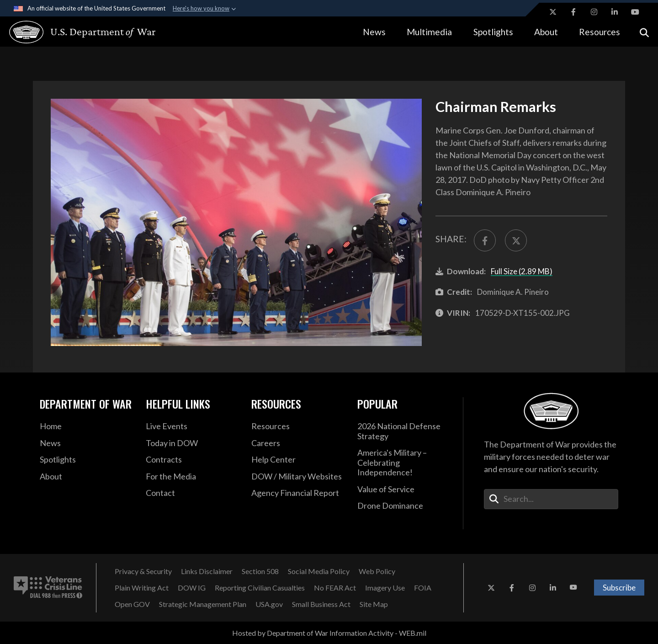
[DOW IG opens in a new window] (192, 588)
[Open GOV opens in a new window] (132, 604)
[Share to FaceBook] (485, 240)
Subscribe (619, 588)
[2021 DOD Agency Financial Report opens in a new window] (297, 493)
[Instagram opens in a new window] (594, 12)
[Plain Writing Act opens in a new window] (142, 588)
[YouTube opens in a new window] (635, 12)
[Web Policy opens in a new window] (377, 571)
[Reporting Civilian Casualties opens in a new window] (260, 588)
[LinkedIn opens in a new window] (615, 12)
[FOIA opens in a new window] (423, 588)
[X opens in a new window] (553, 12)
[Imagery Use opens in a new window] (385, 588)
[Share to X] (516, 240)
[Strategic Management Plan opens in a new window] (203, 604)
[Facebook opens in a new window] (573, 12)
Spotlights (493, 32)
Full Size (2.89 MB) (522, 271)
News (374, 32)
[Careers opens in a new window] (297, 443)
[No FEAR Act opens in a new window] (335, 588)
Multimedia (429, 32)
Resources (600, 32)
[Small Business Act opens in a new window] (321, 604)
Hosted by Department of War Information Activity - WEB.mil (329, 633)
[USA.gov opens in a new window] (269, 604)
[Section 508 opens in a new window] (260, 571)
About (546, 32)
